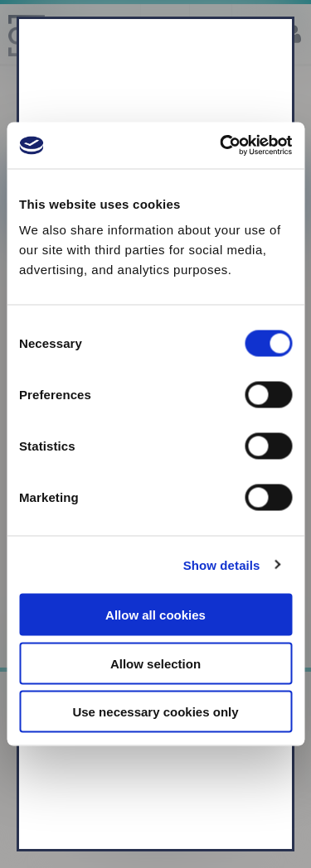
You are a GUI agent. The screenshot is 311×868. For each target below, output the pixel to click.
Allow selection (155, 663)
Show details (222, 564)
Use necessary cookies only (155, 712)
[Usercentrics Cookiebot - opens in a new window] (221, 146)
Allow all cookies (155, 615)
